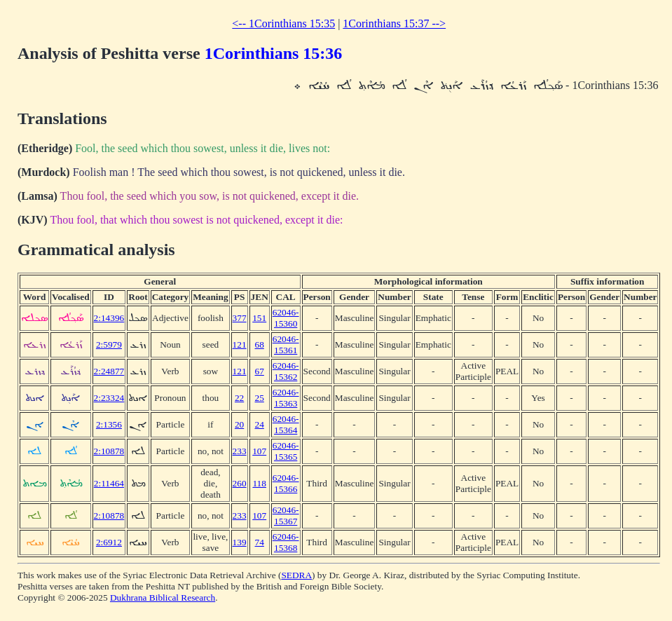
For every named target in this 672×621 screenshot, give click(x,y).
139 (240, 542)
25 (260, 398)
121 (240, 344)
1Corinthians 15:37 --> (394, 23)
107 (259, 451)
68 (260, 344)
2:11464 (109, 483)
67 (260, 371)
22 (239, 398)
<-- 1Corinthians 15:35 (283, 23)
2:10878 (109, 451)
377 (240, 318)
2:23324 (109, 398)
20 (239, 424)
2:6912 (109, 542)
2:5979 (109, 344)
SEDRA (296, 575)
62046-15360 (286, 318)
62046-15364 (286, 424)
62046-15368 (286, 542)
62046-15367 (286, 516)
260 (240, 483)
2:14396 (109, 318)
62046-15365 (286, 451)
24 (260, 424)
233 (240, 451)
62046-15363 (286, 398)
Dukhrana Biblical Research (163, 598)
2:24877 (109, 371)
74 (260, 542)
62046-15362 (286, 371)
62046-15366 (286, 483)
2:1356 (109, 424)
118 (259, 483)
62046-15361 (286, 344)
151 (259, 318)
